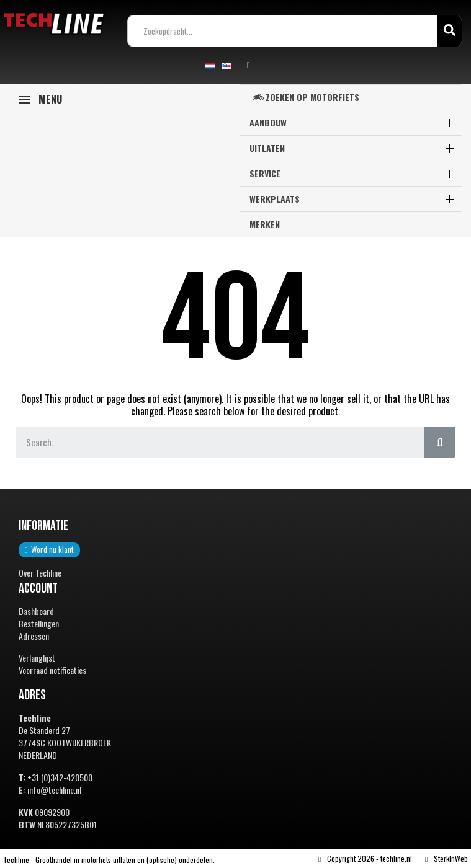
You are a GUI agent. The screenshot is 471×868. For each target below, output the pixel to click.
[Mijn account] (249, 66)
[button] (49, 550)
